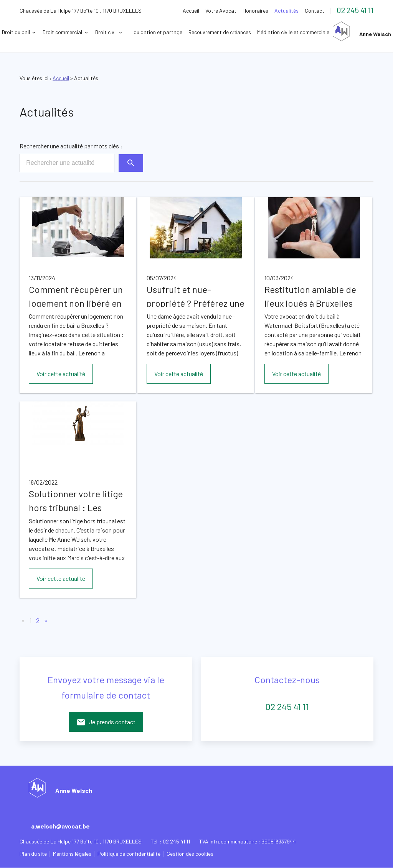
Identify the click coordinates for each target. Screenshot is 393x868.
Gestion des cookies (190, 854)
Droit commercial (124, 32)
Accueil (191, 11)
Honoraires (255, 11)
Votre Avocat (221, 11)
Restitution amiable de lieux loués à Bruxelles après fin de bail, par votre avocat (310, 296)
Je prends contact (106, 722)
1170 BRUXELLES (81, 11)
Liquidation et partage (218, 32)
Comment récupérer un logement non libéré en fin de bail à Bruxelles (76, 296)
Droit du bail (78, 32)
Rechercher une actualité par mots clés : (71, 146)
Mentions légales (72, 854)
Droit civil (168, 32)
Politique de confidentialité (129, 854)
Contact (315, 11)
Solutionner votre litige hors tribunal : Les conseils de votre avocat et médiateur (76, 500)
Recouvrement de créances (282, 32)
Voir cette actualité (61, 374)
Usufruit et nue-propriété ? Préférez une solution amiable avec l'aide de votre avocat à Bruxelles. (196, 296)
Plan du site (33, 854)
